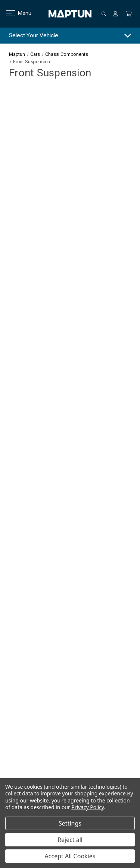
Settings (70, 823)
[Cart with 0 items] (129, 14)
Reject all (70, 840)
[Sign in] (115, 14)
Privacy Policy (88, 807)
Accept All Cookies (70, 856)
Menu (14, 13)
